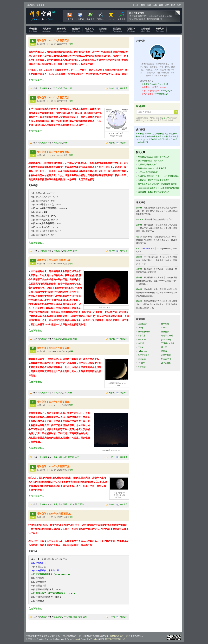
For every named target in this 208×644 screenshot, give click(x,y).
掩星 (75, 617)
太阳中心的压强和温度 (148, 172)
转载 (153, 136)
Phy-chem (76, 30)
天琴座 (81, 504)
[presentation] (147, 248)
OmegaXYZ (166, 359)
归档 (179, 5)
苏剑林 (139, 208)
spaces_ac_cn (166, 91)
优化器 (143, 136)
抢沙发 (112, 88)
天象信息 (90, 16)
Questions (131, 30)
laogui (77, 639)
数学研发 (165, 324)
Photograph (117, 30)
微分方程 (160, 136)
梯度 (171, 134)
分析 (166, 136)
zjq (137, 237)
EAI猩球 (141, 363)
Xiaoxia (164, 328)
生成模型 (140, 134)
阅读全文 (124, 88)
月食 (75, 339)
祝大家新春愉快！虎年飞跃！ (151, 161)
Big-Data (90, 30)
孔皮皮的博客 (144, 355)
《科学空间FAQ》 (161, 94)
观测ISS (101, 16)
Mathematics (61, 30)
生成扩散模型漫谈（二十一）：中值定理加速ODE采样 (162, 176)
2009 (65, 617)
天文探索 (43, 88)
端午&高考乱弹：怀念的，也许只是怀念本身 (157, 184)
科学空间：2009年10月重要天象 (54, 514)
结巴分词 (165, 118)
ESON (140, 347)
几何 (151, 139)
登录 (136, 5)
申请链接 (142, 367)
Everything (33, 30)
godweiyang (166, 339)
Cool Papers (143, 324)
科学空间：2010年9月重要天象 (53, 348)
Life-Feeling (145, 30)
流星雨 (71, 457)
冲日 (70, 393)
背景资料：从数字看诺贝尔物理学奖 (154, 192)
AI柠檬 (141, 343)
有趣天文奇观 (167, 336)
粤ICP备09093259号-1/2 (115, 639)
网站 (175, 134)
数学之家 (142, 336)
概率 (138, 136)
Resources (160, 30)
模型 (166, 134)
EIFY (138, 248)
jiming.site (142, 359)
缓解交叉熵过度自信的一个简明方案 (154, 157)
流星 (60, 251)
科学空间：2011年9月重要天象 (53, 41)
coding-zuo (142, 351)
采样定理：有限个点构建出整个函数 (154, 180)
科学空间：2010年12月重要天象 (54, 260)
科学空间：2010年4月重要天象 (53, 467)
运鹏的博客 (166, 355)
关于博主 (122, 16)
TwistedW (142, 339)
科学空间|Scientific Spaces (42, 16)
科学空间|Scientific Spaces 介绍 (155, 84)
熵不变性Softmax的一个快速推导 (152, 168)
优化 (154, 134)
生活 (175, 139)
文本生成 (140, 142)
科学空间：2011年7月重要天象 (53, 98)
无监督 (165, 139)
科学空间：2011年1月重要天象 (53, 152)
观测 (85, 617)
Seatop (140, 328)
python (146, 139)
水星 (70, 251)
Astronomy (47, 30)
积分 (141, 139)
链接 (161, 5)
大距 (70, 88)
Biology (103, 30)
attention (148, 134)
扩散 (155, 139)
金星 (75, 251)
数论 (146, 142)
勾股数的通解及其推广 (148, 165)
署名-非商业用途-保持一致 (116, 636)
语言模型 (160, 134)
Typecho (94, 639)
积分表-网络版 (144, 332)
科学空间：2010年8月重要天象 (53, 402)
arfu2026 (140, 219)
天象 (155, 5)
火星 (55, 504)
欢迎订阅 (70, 16)
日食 (65, 143)
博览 (173, 5)
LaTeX (111, 16)
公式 (149, 5)
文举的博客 (166, 363)
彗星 (55, 617)
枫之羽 (164, 347)
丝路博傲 (165, 332)
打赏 (143, 5)
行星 (60, 88)
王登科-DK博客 (168, 343)
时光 (167, 5)
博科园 (164, 351)
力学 (160, 139)
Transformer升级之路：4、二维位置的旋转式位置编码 (161, 188)
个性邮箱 (80, 16)
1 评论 (112, 457)
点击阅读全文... (36, 80)
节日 (55, 88)
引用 (71, 44)
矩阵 (149, 136)
